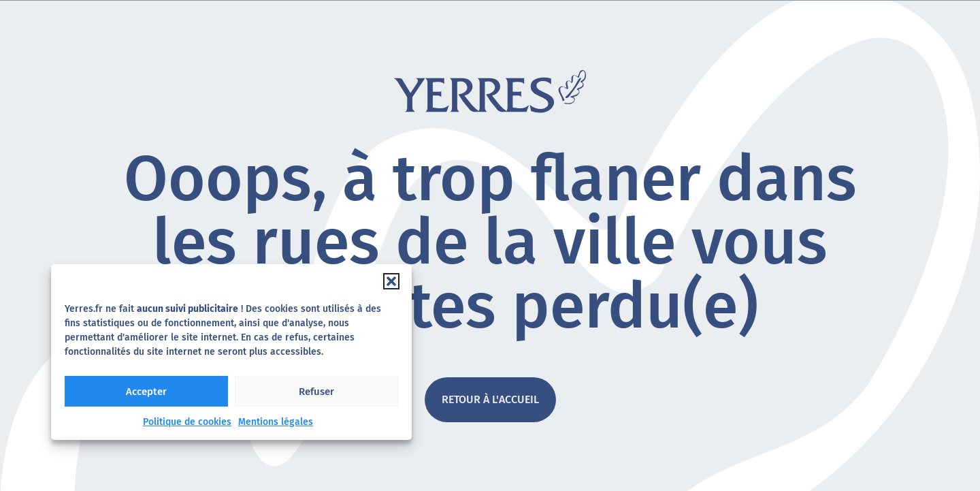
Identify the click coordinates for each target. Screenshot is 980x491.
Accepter (146, 392)
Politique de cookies (187, 422)
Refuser (316, 392)
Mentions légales (276, 422)
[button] (391, 281)
